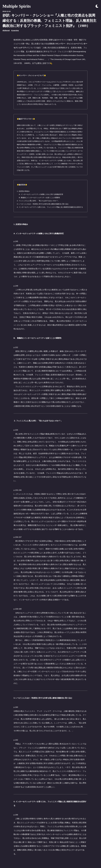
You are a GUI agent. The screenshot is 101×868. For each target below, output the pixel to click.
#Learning (15, 30)
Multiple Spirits (17, 6)
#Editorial (6, 30)
